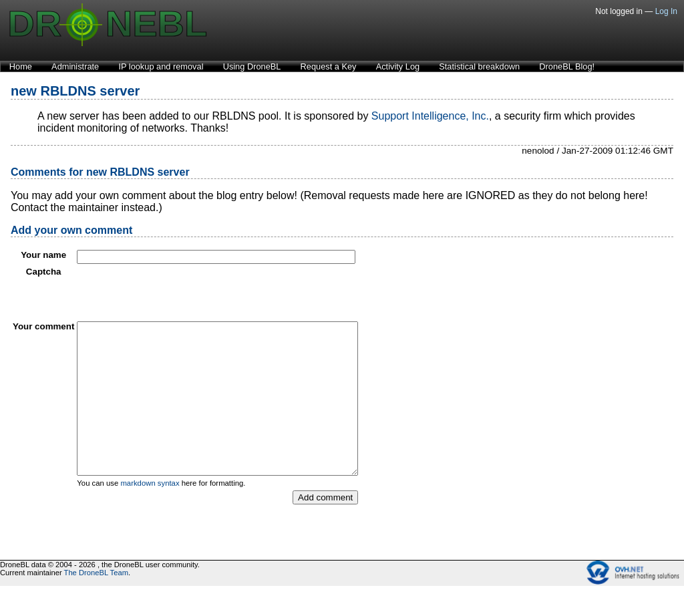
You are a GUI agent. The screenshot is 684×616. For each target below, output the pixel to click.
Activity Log (398, 66)
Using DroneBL (252, 66)
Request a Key (329, 66)
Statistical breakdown (479, 66)
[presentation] (178, 293)
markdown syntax (150, 513)
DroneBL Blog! (567, 66)
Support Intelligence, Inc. (430, 116)
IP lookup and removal (161, 66)
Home (21, 66)
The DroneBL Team (96, 603)
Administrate (75, 66)
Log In (666, 11)
